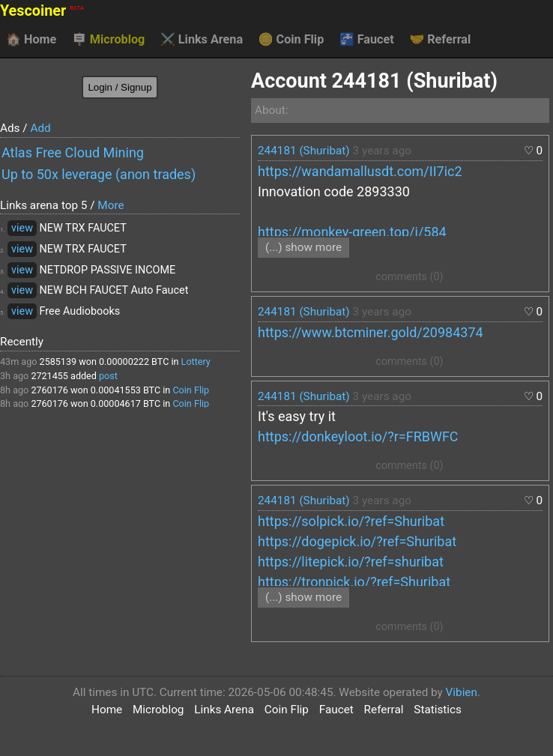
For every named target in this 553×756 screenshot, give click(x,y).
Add (40, 128)
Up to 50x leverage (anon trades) (99, 174)
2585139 (58, 362)
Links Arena (202, 40)
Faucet (367, 40)
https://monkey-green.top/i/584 (352, 232)
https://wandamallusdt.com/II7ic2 (360, 171)
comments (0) (409, 277)
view (22, 228)
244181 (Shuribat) (304, 151)
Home (31, 40)
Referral (440, 40)
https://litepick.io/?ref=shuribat (351, 562)
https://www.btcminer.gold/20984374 (371, 332)
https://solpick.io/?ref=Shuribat (351, 521)
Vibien (462, 692)
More (111, 205)
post (108, 376)
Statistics (438, 710)
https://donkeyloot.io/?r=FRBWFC (358, 436)
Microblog (109, 40)
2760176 (49, 390)
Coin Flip (291, 40)
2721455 (49, 376)
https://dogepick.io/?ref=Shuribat (357, 541)
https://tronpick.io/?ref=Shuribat (354, 582)
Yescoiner (42, 11)
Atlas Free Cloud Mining (73, 152)
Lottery (196, 362)
